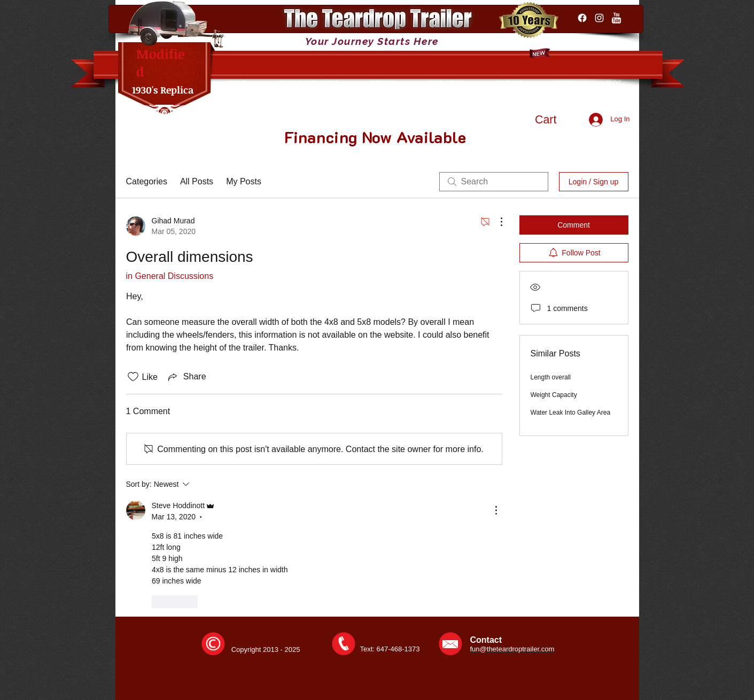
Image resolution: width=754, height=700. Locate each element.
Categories (147, 181)
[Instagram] (599, 18)
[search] (494, 182)
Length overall (551, 377)
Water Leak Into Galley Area (571, 413)
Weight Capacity (554, 395)
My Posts (244, 181)
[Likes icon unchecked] (133, 377)
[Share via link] (186, 377)
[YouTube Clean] (616, 18)
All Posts (197, 181)
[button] (556, 119)
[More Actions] (496, 222)
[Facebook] (582, 18)
